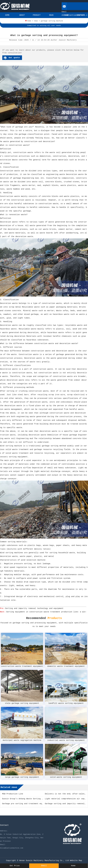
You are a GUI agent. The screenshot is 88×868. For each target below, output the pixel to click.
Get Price (15, 866)
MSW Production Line (12, 794)
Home (29, 21)
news (36, 21)
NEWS (51, 15)
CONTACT (81, 15)
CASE (66, 15)
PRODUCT (37, 15)
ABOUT (22, 15)
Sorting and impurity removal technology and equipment (34, 608)
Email (44, 866)
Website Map (76, 861)
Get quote (14, 58)
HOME (7, 15)
